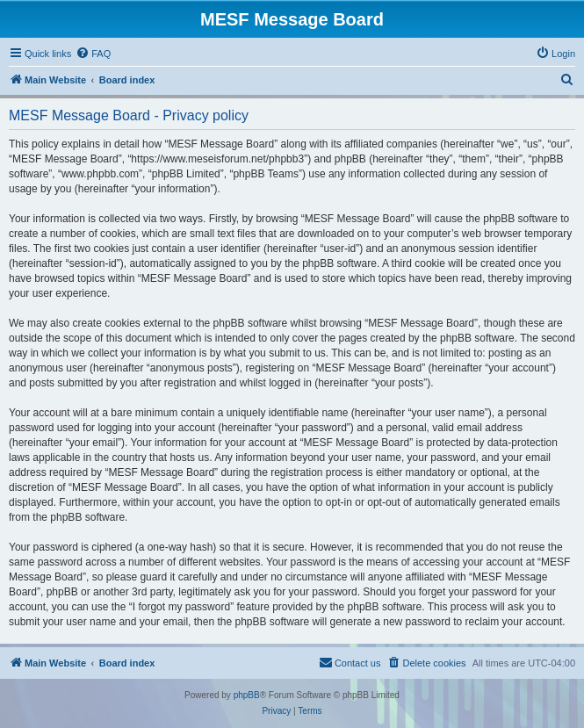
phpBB (247, 695)
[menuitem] (93, 54)
